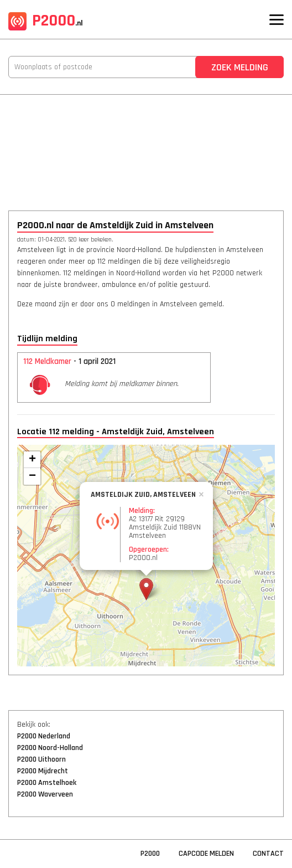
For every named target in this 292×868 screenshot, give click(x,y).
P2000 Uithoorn (41, 759)
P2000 (46, 20)
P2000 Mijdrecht (43, 771)
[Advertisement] (146, 145)
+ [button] (32, 460)
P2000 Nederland (44, 736)
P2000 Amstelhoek (47, 783)
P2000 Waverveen (45, 794)
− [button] (32, 476)
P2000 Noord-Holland (50, 748)
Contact (268, 854)
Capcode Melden (206, 854)
